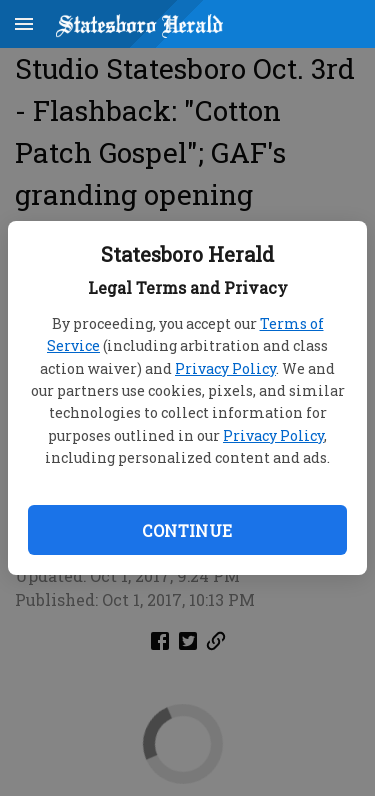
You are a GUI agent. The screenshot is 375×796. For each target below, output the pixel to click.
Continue (187, 530)
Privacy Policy (225, 368)
